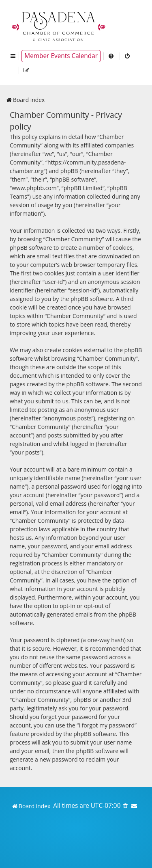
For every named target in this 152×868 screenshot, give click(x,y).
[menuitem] (111, 56)
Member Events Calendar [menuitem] (61, 56)
